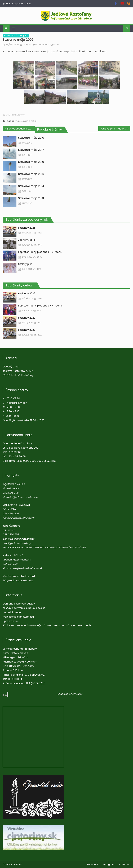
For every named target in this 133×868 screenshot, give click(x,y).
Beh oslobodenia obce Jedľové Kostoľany (21, 129)
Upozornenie (10, 621)
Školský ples (25, 264)
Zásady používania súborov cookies (24, 608)
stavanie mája (28, 121)
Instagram (109, 864)
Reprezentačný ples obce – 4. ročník (40, 306)
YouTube (124, 864)
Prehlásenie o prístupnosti (18, 617)
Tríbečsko (24, 657)
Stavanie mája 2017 (31, 150)
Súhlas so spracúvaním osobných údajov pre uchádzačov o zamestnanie (47, 625)
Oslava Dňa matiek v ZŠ (115, 129)
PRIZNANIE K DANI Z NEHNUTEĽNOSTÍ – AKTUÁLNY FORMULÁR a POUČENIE (44, 548)
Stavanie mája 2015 (31, 174)
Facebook (93, 864)
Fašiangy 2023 (27, 330)
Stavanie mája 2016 (31, 162)
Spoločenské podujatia (16, 35)
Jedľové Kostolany (69, 694)
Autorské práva (12, 612)
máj (17, 121)
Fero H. (27, 45)
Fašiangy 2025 (27, 228)
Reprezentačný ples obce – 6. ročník (40, 252)
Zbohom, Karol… (28, 240)
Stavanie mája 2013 (31, 198)
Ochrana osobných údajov (19, 604)
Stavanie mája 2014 (31, 186)
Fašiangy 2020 (27, 318)
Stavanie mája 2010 (31, 138)
